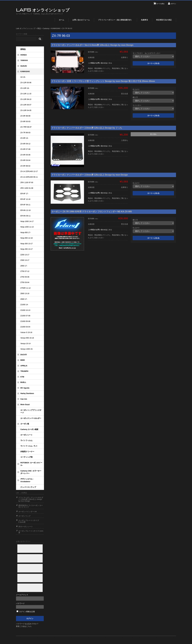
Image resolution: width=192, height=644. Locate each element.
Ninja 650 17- (26, 233)
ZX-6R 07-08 (25, 149)
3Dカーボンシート (26, 527)
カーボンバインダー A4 (28, 512)
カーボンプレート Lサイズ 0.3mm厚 (29, 521)
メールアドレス (30, 597)
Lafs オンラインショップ (43, 10)
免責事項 (144, 20)
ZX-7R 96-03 (25, 133)
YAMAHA (24, 60)
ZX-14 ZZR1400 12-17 (29, 171)
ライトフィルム (26, 441)
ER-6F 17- (24, 194)
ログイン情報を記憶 (26, 612)
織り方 (135, 97)
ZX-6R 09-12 (25, 144)
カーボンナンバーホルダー (31, 418)
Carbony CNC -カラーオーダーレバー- (31, 472)
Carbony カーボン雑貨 (29, 429)
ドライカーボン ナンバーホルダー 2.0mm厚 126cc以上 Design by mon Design (90, 175)
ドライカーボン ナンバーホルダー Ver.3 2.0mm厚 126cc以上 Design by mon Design (92, 45)
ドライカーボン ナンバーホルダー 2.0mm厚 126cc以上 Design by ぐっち (87, 128)
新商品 (23, 49)
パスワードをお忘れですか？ (27, 624)
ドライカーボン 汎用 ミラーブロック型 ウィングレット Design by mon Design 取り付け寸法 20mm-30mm (103, 81)
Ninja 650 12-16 (27, 238)
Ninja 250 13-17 (27, 249)
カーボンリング (24, 516)
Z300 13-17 (25, 260)
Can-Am (24, 399)
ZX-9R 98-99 (25, 116)
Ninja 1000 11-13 (27, 227)
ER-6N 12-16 (25, 210)
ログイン (173, 4)
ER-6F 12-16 (25, 199)
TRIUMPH (24, 371)
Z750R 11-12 (25, 288)
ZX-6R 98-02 (25, 166)
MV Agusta (25, 388)
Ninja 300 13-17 (27, 244)
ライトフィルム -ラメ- (29, 446)
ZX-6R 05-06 (25, 155)
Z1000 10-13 (25, 310)
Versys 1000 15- (27, 349)
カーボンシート (26, 435)
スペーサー (137, 105)
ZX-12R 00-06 (26, 83)
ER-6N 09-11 (25, 216)
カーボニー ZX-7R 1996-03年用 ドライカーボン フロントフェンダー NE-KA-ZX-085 (92, 212)
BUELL (23, 382)
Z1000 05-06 (25, 321)
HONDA (24, 55)
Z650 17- (24, 266)
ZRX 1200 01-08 (27, 188)
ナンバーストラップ (28, 487)
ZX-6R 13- (24, 138)
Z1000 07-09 (25, 316)
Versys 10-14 (25, 344)
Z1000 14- (24, 305)
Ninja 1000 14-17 (27, 221)
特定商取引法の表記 (164, 20)
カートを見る (159, 3)
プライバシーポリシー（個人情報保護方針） (115, 20)
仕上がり (136, 89)
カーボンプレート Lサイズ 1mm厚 (31, 532)
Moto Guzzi (25, 405)
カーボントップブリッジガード (31, 411)
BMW (23, 360)
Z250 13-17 (25, 255)
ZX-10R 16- (25, 88)
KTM (22, 377)
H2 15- (23, 77)
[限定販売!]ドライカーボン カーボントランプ (31, 506)
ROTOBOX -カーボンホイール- (31, 464)
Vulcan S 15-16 (26, 332)
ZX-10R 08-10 (26, 99)
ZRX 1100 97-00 (27, 183)
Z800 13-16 (25, 294)
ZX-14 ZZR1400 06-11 (29, 177)
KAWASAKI (25, 71)
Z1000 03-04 (25, 327)
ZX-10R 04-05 (26, 110)
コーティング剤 (26, 457)
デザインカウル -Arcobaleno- (27, 480)
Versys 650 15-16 (27, 338)
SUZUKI (24, 66)
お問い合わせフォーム (81, 20)
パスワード (30, 606)
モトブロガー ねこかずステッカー (147, 53)
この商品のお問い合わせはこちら (100, 63)
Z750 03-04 (25, 282)
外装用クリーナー (27, 452)
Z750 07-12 (25, 271)
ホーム (62, 20)
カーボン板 (25, 424)
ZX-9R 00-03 (25, 122)
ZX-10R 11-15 (26, 94)
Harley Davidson (27, 393)
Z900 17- (24, 299)
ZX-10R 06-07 (26, 105)
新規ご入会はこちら (24, 626)
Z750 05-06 (25, 277)
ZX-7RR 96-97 (26, 127)
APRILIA (24, 366)
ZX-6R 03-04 (25, 160)
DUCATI (24, 355)
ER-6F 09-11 (25, 205)
